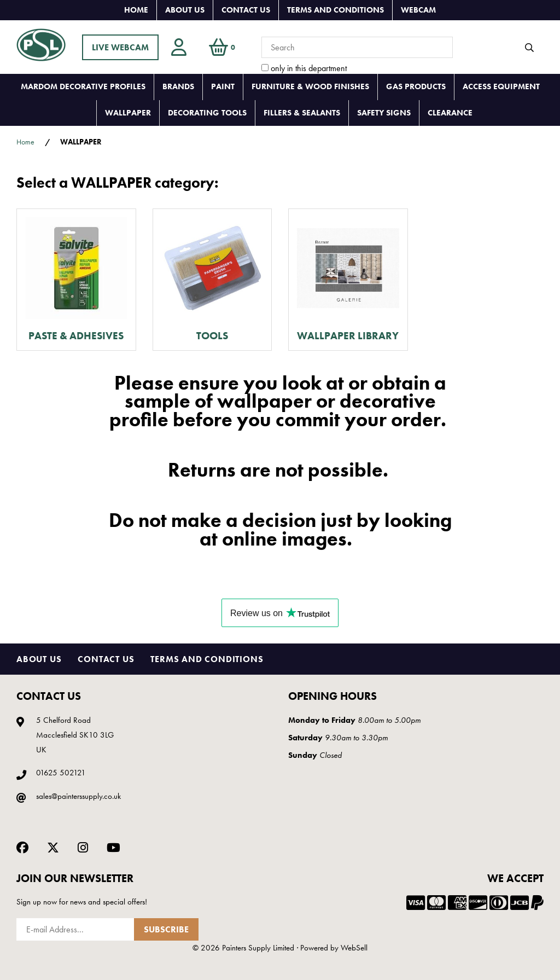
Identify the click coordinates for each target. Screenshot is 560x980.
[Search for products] (357, 47)
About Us (185, 10)
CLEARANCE (450, 113)
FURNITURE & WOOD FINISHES (310, 86)
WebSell (354, 948)
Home (136, 10)
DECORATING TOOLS (207, 113)
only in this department (304, 68)
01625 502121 (61, 773)
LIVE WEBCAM (120, 47)
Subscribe (166, 929)
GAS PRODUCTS (416, 86)
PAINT (223, 86)
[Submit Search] (529, 48)
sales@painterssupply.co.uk (78, 796)
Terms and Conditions (336, 10)
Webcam (418, 10)
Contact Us (246, 10)
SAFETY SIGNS (384, 113)
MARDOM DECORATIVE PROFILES (83, 86)
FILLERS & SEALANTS (302, 113)
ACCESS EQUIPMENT (501, 86)
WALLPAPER (128, 113)
